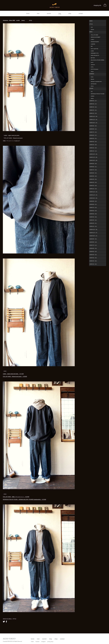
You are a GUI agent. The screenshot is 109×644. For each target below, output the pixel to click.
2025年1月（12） (93, 151)
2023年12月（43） (94, 192)
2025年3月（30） (93, 145)
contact (81, 13)
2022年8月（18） (93, 242)
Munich (92, 79)
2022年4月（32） (93, 255)
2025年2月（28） (93, 148)
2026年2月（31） (93, 110)
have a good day (94, 49)
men (38, 13)
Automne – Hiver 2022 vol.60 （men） (17, 20)
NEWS (91, 21)
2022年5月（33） (93, 251)
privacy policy (50, 642)
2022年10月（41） (94, 236)
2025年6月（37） (93, 135)
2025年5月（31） (93, 138)
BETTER (93, 58)
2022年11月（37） (94, 233)
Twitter (32, 642)
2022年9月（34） (93, 239)
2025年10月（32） (94, 123)
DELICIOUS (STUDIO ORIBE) (98, 60)
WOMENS (92, 74)
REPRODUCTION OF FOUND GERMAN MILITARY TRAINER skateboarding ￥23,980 (24, 499)
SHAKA (93, 96)
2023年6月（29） (93, 211)
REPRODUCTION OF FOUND (98, 94)
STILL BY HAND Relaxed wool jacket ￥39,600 (15, 377)
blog (60, 13)
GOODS (91, 88)
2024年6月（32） (93, 173)
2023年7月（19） (93, 208)
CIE (92, 92)
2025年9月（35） (93, 126)
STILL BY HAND (94, 35)
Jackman (93, 65)
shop (70, 13)
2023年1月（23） (93, 226)
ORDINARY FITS (95, 53)
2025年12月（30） (94, 116)
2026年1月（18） (93, 113)
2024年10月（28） (94, 160)
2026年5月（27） (93, 101)
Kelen (92, 77)
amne (92, 62)
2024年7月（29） (93, 170)
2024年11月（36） (94, 157)
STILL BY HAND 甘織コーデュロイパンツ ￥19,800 (16, 497)
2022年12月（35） (94, 230)
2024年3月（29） (93, 182)
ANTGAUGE (94, 84)
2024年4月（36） (93, 179)
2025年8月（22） (93, 129)
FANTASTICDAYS (95, 42)
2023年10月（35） (94, 198)
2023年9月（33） (93, 201)
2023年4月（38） (93, 217)
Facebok (37, 642)
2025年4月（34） (93, 142)
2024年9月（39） (93, 164)
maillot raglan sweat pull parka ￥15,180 (13, 374)
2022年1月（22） (93, 264)
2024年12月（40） (94, 154)
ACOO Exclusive (95, 69)
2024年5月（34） (93, 176)
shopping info (97, 5)
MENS (91, 32)
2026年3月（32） (93, 107)
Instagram (43, 642)
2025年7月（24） (93, 132)
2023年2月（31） (93, 223)
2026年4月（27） (93, 104)
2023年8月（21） (93, 204)
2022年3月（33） (93, 258)
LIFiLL (92, 67)
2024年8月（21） (93, 167)
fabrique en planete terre (96, 81)
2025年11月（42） (94, 120)
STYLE (91, 24)
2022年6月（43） (93, 248)
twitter (4, 622)
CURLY (92, 39)
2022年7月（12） (93, 245)
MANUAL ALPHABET (96, 37)
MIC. (92, 46)
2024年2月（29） (93, 186)
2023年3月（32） (93, 220)
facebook (6, 622)
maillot (92, 51)
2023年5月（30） (93, 214)
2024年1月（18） (93, 189)
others (92, 72)
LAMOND (93, 44)
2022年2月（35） (93, 261)
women (49, 13)
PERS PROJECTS (95, 55)
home (28, 13)
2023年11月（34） (94, 195)
